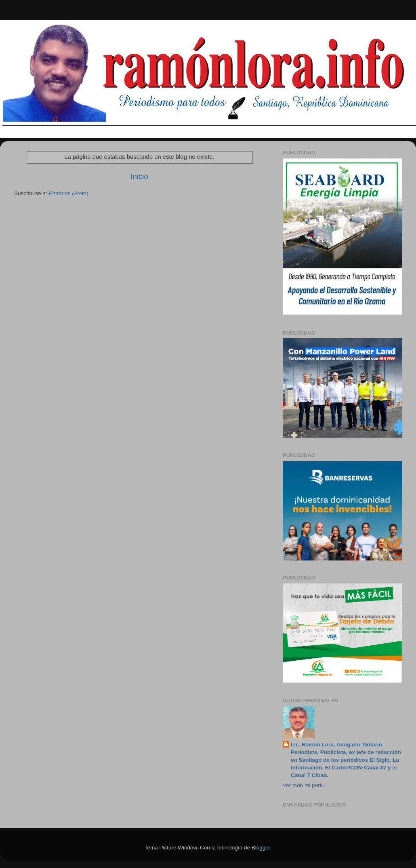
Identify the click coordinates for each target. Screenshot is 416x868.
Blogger (261, 848)
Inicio (139, 176)
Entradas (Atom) (69, 193)
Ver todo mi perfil (303, 785)
